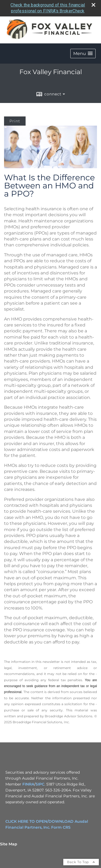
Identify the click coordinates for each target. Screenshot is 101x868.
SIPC (40, 784)
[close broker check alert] (93, 5)
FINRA (28, 784)
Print (15, 121)
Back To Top (81, 862)
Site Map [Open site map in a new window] (9, 844)
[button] (83, 54)
